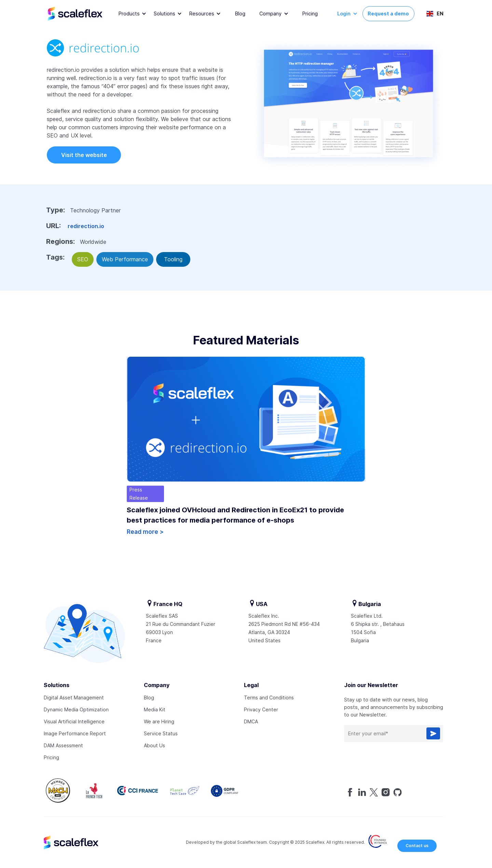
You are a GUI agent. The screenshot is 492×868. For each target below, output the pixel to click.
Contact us (417, 846)
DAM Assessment (63, 745)
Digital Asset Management (74, 698)
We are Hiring (159, 721)
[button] (133, 14)
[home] (81, 14)
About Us (154, 745)
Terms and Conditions (269, 698)
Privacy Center (261, 709)
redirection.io (86, 226)
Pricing (310, 14)
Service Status (161, 733)
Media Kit (155, 709)
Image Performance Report (75, 733)
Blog (240, 14)
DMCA (251, 721)
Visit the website (84, 155)
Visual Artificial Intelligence (74, 721)
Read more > (145, 532)
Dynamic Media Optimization (76, 709)
